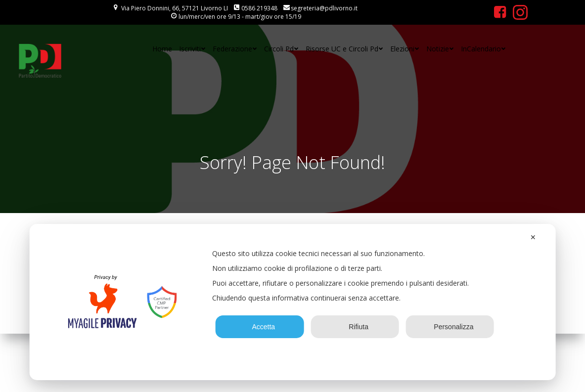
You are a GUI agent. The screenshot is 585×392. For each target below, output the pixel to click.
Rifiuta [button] (355, 327)
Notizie (440, 49)
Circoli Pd (281, 49)
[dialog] (292, 302)
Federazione (235, 49)
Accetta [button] (260, 327)
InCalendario (483, 49)
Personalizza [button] (450, 327)
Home (162, 49)
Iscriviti (192, 49)
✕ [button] (533, 237)
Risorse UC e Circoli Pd (344, 49)
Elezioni (405, 49)
